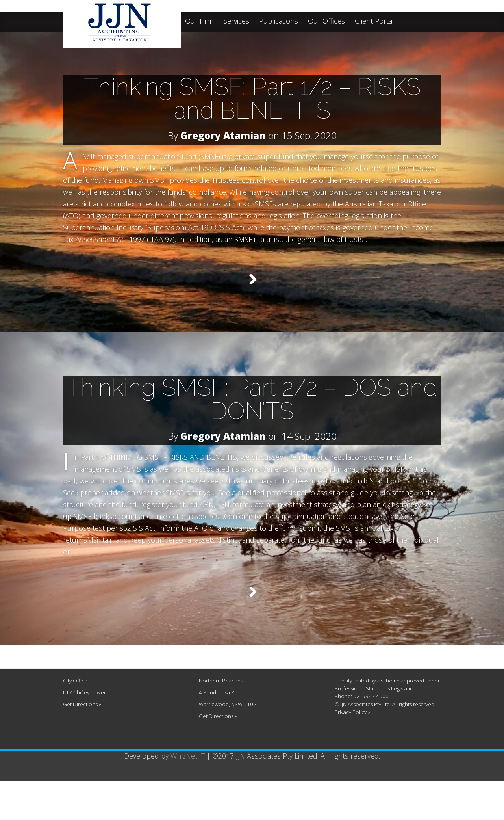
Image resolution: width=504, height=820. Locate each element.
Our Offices (326, 21)
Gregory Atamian (223, 135)
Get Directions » (82, 744)
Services (236, 21)
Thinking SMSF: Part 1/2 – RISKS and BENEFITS (252, 99)
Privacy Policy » (352, 751)
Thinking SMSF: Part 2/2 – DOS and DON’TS (252, 413)
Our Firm (199, 21)
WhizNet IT (188, 795)
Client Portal (374, 21)
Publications (279, 21)
